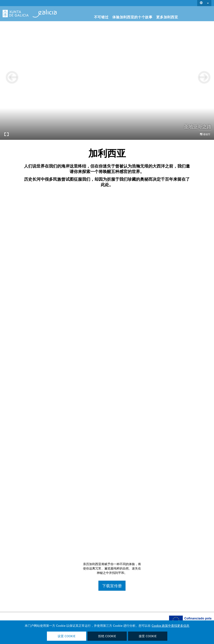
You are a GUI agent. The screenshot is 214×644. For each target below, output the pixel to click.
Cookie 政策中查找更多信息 (170, 626)
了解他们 (107, 369)
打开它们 (107, 254)
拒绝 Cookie (107, 636)
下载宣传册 (146, 586)
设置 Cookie (67, 636)
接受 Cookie (148, 636)
